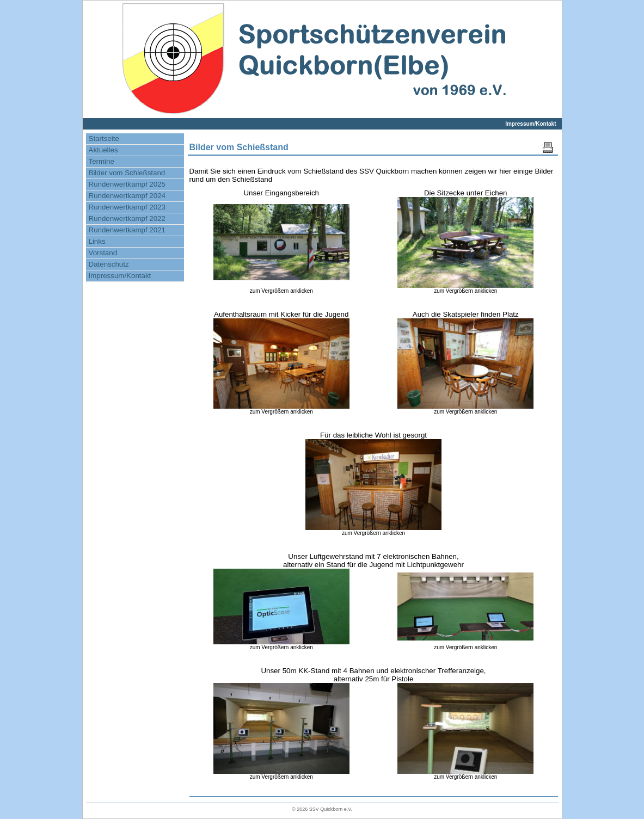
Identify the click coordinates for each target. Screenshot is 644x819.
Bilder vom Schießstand (127, 173)
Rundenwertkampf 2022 (127, 218)
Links (97, 241)
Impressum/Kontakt (530, 124)
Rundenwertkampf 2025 (127, 184)
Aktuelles (103, 150)
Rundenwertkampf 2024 (127, 196)
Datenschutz (109, 264)
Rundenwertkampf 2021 (127, 230)
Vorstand (103, 253)
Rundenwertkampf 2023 (127, 207)
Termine (102, 161)
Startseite (104, 138)
